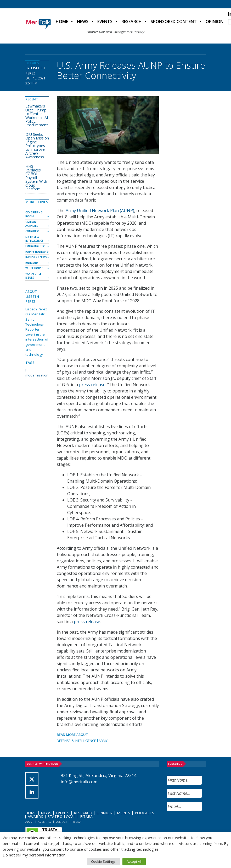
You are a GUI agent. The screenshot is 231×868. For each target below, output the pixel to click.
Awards (35, 816)
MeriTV (124, 813)
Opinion (215, 21)
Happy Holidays (37, 252)
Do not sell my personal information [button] (34, 855)
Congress (32, 231)
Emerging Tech (36, 246)
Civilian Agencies (32, 224)
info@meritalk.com (79, 782)
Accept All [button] (134, 861)
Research (132, 21)
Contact (61, 822)
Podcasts (144, 813)
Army (103, 741)
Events (105, 21)
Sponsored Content (174, 21)
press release (92, 385)
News (83, 21)
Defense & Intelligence (76, 741)
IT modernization (37, 373)
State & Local (62, 816)
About (29, 822)
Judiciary (32, 263)
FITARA (86, 816)
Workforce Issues (33, 276)
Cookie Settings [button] (103, 861)
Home (62, 21)
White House (34, 268)
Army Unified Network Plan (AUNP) (100, 211)
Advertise (45, 822)
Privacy (77, 822)
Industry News (36, 257)
